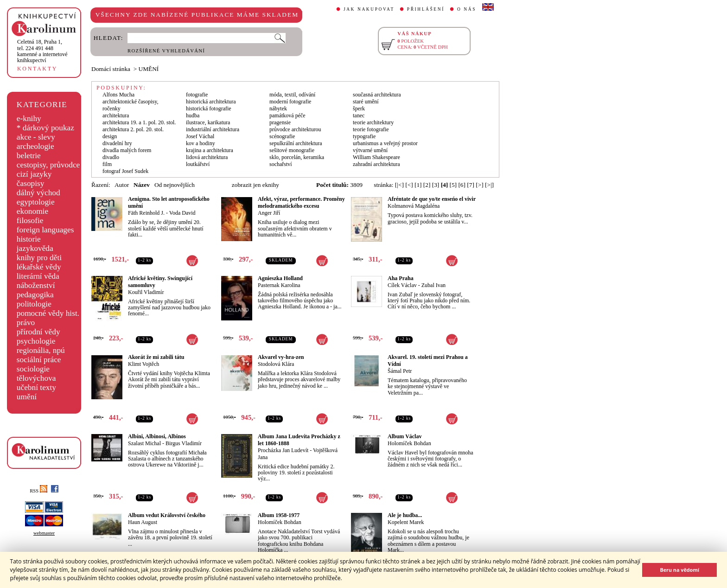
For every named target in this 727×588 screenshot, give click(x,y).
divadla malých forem (127, 150)
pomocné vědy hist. (48, 313)
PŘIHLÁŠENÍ (426, 9)
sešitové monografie (292, 150)
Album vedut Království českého (167, 515)
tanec (359, 115)
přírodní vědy (38, 332)
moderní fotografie (290, 102)
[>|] (489, 185)
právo (26, 323)
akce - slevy (36, 137)
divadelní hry (117, 143)
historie (29, 239)
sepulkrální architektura (296, 143)
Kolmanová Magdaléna (414, 206)
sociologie (33, 369)
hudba (193, 115)
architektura (116, 115)
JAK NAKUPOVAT (369, 9)
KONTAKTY (37, 69)
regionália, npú (41, 350)
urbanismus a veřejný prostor (385, 143)
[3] (436, 185)
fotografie (197, 95)
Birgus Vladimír (184, 443)
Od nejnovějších (175, 185)
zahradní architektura (376, 164)
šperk (359, 109)
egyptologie (36, 202)
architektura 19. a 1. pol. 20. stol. (139, 122)
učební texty (36, 387)
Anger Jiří (269, 213)
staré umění (366, 102)
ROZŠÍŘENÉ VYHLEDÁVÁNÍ (166, 51)
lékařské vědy (39, 267)
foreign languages (45, 230)
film (107, 164)
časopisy (31, 183)
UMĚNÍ (149, 69)
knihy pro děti (39, 258)
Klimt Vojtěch (143, 364)
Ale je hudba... (405, 515)
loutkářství (198, 164)
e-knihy (29, 118)
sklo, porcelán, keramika (297, 157)
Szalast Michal (144, 443)
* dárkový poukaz (45, 128)
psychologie (36, 341)
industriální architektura (213, 129)
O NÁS (467, 9)
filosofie (30, 220)
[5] (453, 185)
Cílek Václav (402, 285)
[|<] (399, 185)
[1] (418, 185)
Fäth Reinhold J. (146, 213)
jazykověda (35, 248)
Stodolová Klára (276, 364)
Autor (122, 185)
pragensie (280, 122)
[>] (479, 185)
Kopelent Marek (406, 522)
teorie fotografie (371, 129)
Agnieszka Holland (280, 278)
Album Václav (405, 436)
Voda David (182, 213)
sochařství (281, 164)
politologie (34, 304)
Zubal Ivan (434, 285)
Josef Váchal (200, 136)
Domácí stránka (111, 69)
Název (142, 185)
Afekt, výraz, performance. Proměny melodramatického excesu (301, 202)
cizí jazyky (34, 174)
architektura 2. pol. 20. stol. (133, 129)
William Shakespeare (376, 157)
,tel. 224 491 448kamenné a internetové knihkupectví (42, 51)
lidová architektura (207, 157)
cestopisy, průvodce (48, 165)
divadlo (111, 157)
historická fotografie (209, 109)
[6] (462, 185)
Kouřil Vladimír (146, 292)
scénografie (282, 136)
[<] (409, 185)
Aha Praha (401, 278)
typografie (364, 136)
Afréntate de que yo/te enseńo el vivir (432, 199)
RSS (38, 491)
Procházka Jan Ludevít (283, 450)
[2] (427, 185)
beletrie (29, 156)
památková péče (287, 115)
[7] (471, 185)
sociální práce (39, 360)
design (110, 136)
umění (27, 397)
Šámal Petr (400, 371)
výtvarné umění (370, 150)
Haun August (143, 522)
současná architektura (377, 95)
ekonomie (32, 211)
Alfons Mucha (118, 95)
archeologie (35, 146)
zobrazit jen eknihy (255, 185)
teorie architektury (373, 122)
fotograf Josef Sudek (125, 171)
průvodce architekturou (295, 129)
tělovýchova (36, 378)
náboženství (36, 285)
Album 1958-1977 (279, 515)
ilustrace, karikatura (208, 122)
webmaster (44, 533)
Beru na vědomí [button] (679, 570)
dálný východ (38, 193)
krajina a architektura (210, 150)
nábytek (278, 109)
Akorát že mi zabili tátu (156, 357)
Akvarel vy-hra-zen (281, 357)
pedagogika (35, 295)
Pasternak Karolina (279, 285)
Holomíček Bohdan (409, 443)
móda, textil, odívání (292, 95)
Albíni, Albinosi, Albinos (157, 436)
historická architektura (211, 102)
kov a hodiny (201, 143)
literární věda (38, 276)
